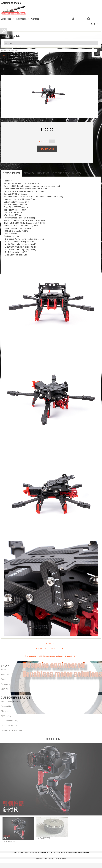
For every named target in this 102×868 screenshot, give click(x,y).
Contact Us (6, 706)
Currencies (11, 36)
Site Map (39, 859)
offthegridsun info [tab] (67, 173)
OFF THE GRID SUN (32, 852)
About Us (5, 711)
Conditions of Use (60, 859)
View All (4, 689)
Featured (5, 674)
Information (21, 19)
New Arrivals (6, 684)
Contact (35, 19)
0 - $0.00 (93, 24)
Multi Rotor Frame (15, 62)
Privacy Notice (48, 859)
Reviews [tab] (43, 173)
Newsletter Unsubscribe (11, 730)
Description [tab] (11, 173)
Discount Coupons (9, 725)
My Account (6, 716)
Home (3, 62)
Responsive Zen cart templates (67, 852)
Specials (5, 679)
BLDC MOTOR (44, 838)
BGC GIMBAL (10, 841)
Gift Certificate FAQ (9, 721)
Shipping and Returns (10, 701)
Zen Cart (52, 852)
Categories (6, 19)
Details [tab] (29, 173)
